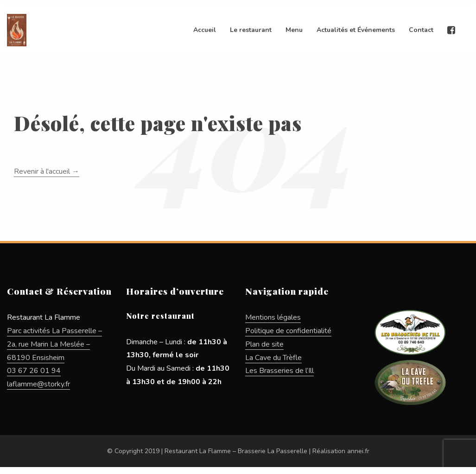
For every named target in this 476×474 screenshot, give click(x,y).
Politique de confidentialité (288, 331)
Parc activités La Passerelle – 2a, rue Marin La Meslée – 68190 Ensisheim (54, 344)
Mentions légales (273, 317)
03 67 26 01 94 (34, 371)
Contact (421, 30)
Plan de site (264, 344)
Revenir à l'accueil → (47, 171)
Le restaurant (251, 30)
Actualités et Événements (356, 30)
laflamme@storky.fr (38, 384)
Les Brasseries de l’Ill (279, 371)
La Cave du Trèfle (273, 358)
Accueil (205, 30)
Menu (294, 30)
